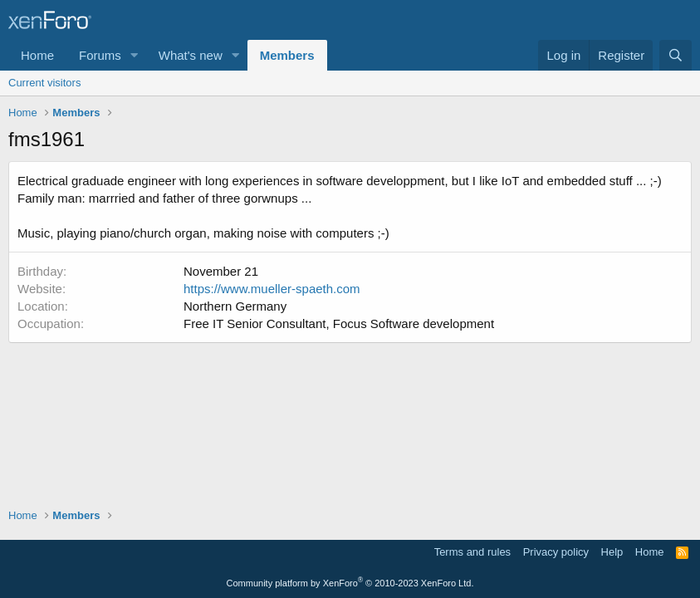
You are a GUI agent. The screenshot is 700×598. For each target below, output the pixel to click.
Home (37, 55)
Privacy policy (556, 552)
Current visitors (44, 83)
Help (612, 552)
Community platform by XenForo (350, 583)
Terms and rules (472, 552)
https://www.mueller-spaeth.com (272, 289)
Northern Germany (235, 306)
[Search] (676, 55)
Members (287, 55)
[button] (135, 55)
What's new (191, 55)
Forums (100, 55)
